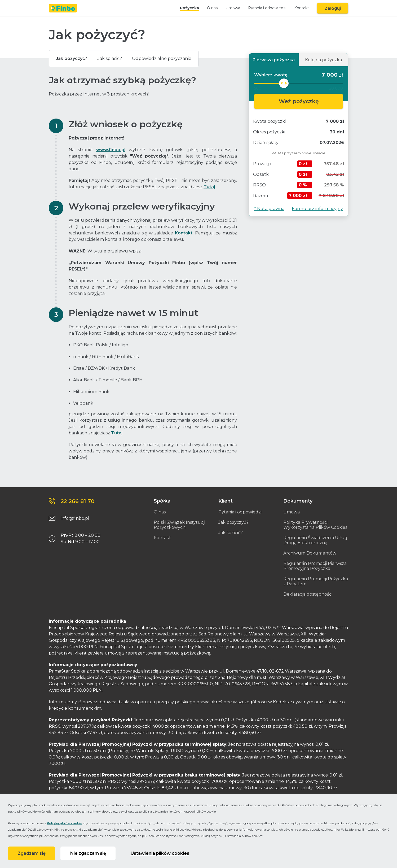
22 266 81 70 (78, 501)
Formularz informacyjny (317, 209)
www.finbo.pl (111, 150)
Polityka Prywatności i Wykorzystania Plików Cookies (315, 525)
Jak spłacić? (114, 59)
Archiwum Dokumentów (310, 553)
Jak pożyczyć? (73, 59)
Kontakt (300, 8)
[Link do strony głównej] (63, 8)
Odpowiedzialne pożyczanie (169, 59)
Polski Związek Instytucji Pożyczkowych (179, 525)
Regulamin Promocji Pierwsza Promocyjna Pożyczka (315, 566)
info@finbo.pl (75, 518)
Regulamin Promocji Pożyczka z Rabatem (316, 581)
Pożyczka (188, 8)
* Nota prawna (269, 209)
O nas (210, 8)
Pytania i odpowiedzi (265, 8)
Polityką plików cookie (64, 822)
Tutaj (209, 187)
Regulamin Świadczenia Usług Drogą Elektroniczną (315, 540)
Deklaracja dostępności (308, 594)
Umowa (231, 8)
